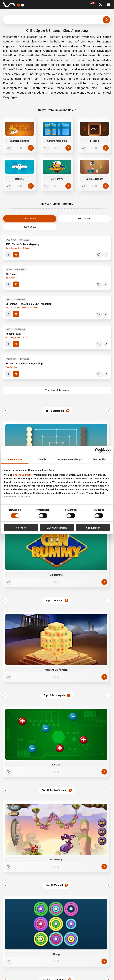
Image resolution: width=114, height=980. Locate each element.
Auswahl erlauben (57, 528)
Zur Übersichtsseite (57, 390)
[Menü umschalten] (109, 5)
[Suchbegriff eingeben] (57, 20)
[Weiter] (108, 411)
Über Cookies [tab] (99, 459)
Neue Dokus (30, 227)
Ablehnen (21, 528)
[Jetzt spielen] (104, 582)
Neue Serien (84, 219)
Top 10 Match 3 (54, 885)
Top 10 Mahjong (55, 601)
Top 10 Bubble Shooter (54, 790)
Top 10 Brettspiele (54, 411)
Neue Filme (30, 219)
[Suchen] (106, 20)
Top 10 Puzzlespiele (55, 695)
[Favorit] (8, 148)
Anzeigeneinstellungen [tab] (71, 459)
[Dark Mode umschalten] (101, 5)
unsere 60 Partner (23, 475)
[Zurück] (6, 411)
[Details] (106, 255)
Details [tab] (42, 459)
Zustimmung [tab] (15, 459)
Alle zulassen (93, 528)
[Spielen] (31, 148)
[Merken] (99, 255)
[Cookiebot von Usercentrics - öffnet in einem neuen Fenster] (97, 451)
